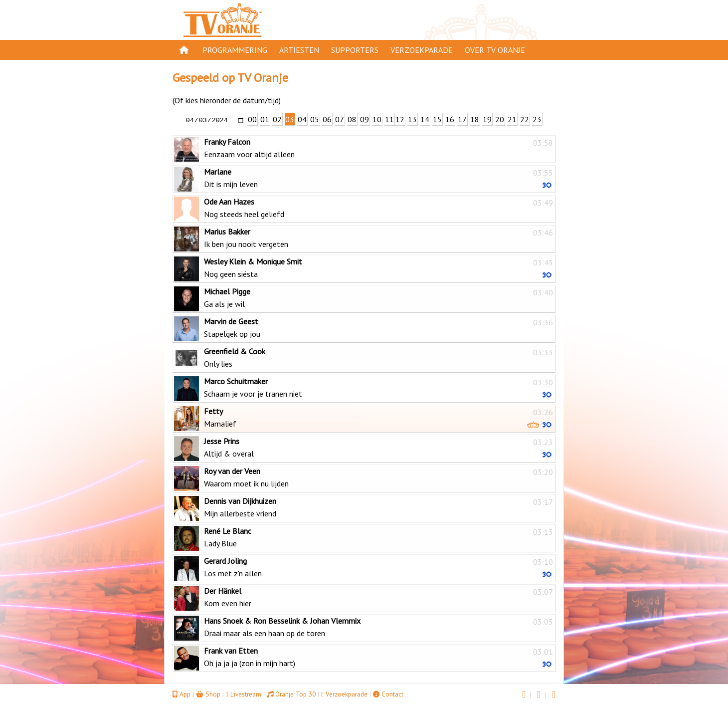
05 (315, 119)
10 (377, 119)
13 (412, 119)
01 (265, 119)
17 (462, 119)
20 (500, 119)
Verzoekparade (422, 50)
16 (450, 119)
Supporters (355, 50)
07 (340, 119)
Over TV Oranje (495, 50)
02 (277, 119)
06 (327, 119)
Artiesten (299, 50)
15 (437, 119)
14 (425, 119)
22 (525, 119)
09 (364, 119)
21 (512, 119)
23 (537, 119)
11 (389, 119)
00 (252, 119)
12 (400, 119)
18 (475, 119)
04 (302, 119)
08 (352, 119)
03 (290, 119)
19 (487, 119)
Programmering (235, 50)
